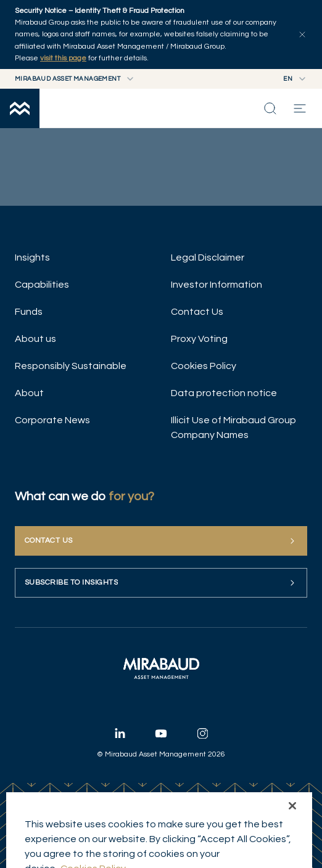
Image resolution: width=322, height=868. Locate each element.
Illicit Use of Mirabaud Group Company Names (233, 428)
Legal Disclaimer (208, 258)
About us (35, 339)
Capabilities (42, 285)
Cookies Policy (204, 366)
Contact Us (197, 312)
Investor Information (217, 285)
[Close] (292, 832)
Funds (29, 312)
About (29, 393)
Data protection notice (224, 393)
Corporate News (52, 420)
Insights (32, 258)
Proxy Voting (199, 339)
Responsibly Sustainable (71, 366)
